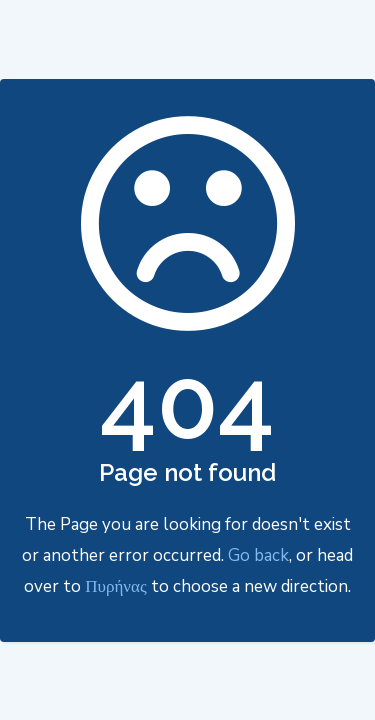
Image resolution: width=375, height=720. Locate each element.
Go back (258, 555)
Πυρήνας (115, 586)
